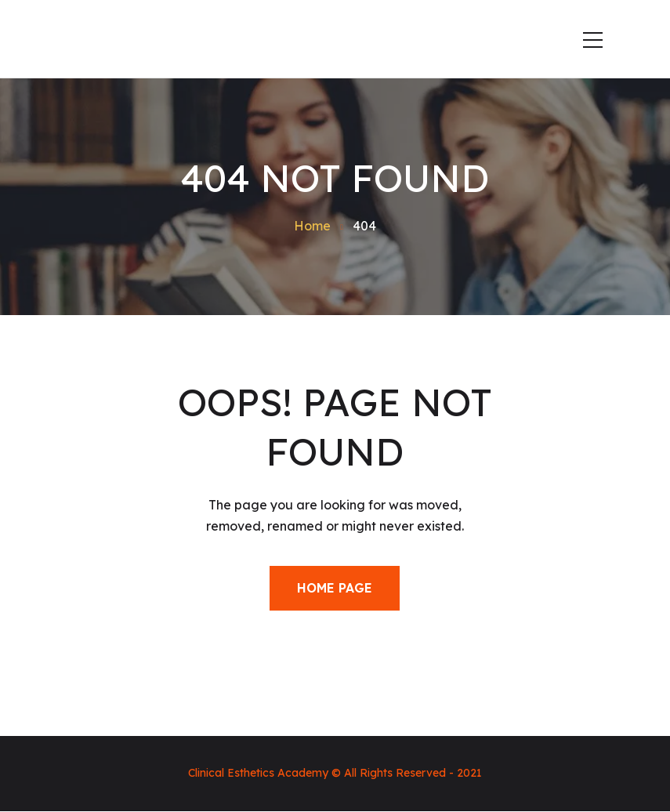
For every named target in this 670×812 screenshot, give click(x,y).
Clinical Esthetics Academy (258, 773)
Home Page (335, 588)
